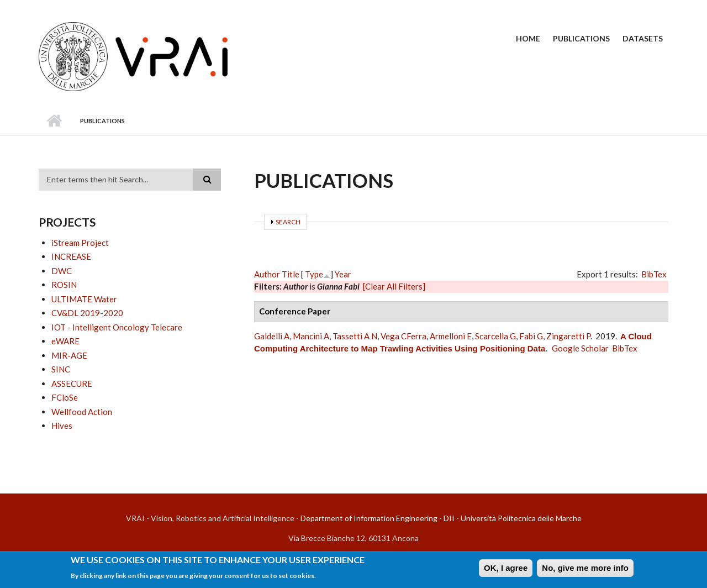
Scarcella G (495, 336)
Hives (62, 426)
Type (314, 274)
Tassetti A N (355, 336)
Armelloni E (451, 336)
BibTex (654, 274)
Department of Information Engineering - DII (378, 518)
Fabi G (531, 336)
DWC (62, 271)
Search (288, 222)
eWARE (65, 341)
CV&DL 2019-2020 (87, 313)
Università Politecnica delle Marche (521, 518)
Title (291, 274)
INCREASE (71, 256)
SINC (61, 369)
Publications (581, 38)
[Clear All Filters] (394, 286)
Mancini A (311, 336)
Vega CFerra (403, 336)
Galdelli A (272, 336)
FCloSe (65, 397)
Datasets (643, 38)
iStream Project (80, 243)
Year (343, 274)
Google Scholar (580, 348)
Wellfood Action (82, 412)
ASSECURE (72, 384)
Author (267, 274)
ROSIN (64, 285)
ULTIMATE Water (84, 299)
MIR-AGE (69, 355)
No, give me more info (585, 569)
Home (528, 38)
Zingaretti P (568, 336)
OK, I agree (506, 569)
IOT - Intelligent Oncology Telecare (117, 327)
